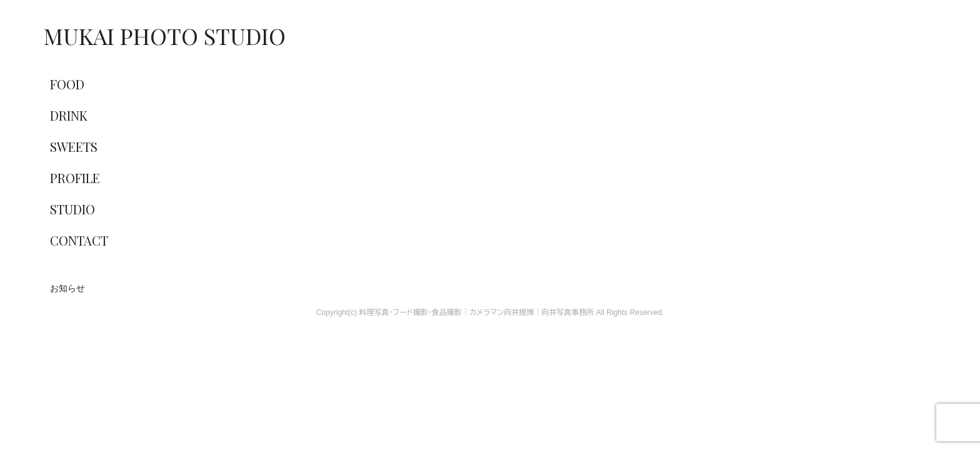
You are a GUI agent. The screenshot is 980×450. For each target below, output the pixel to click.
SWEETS (74, 147)
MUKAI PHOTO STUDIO (165, 36)
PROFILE (75, 178)
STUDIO (72, 209)
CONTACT (79, 240)
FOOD (67, 84)
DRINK (69, 115)
